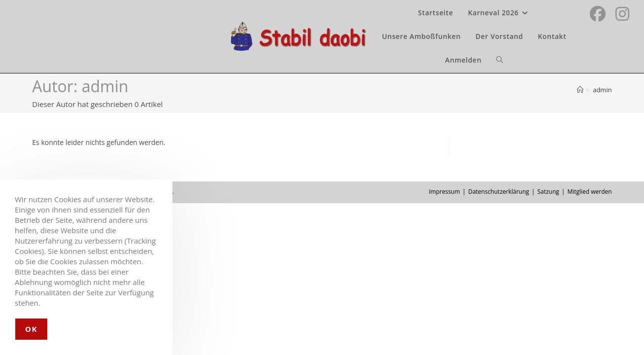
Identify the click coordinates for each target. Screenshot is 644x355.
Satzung (548, 192)
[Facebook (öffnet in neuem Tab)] (598, 13)
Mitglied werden (589, 192)
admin (602, 90)
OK (31, 329)
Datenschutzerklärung (499, 192)
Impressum (444, 192)
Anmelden (463, 60)
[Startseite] (580, 90)
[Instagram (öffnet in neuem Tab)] (622, 13)
